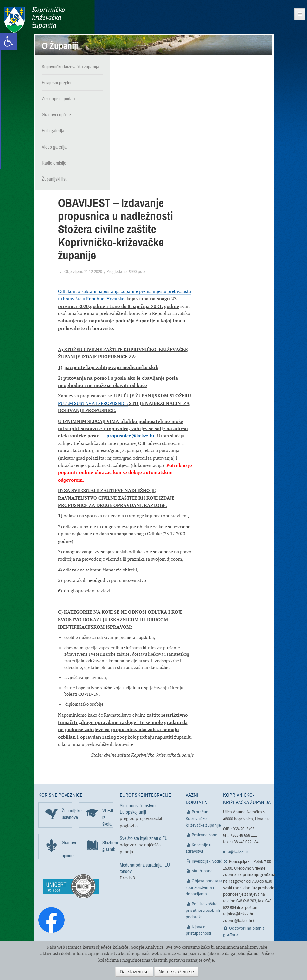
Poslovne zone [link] (204, 835)
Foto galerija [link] (53, 130)
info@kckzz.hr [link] (236, 851)
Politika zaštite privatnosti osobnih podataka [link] (203, 910)
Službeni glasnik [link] (108, 845)
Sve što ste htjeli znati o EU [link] (144, 838)
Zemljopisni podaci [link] (59, 98)
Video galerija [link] (54, 146)
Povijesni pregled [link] (57, 82)
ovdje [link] (209, 960)
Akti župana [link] (202, 871)
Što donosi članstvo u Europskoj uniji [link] (139, 808)
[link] (9, 41)
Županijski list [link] (54, 178)
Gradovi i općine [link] (56, 114)
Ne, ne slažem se (176, 972)
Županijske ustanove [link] (67, 813)
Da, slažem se (134, 972)
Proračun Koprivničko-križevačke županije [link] (203, 818)
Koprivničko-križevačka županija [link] (35, 20)
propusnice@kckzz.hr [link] (131, 435)
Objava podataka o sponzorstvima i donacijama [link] (206, 887)
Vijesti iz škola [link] (108, 816)
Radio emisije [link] (54, 162)
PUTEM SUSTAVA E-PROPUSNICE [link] (93, 402)
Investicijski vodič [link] (207, 861)
